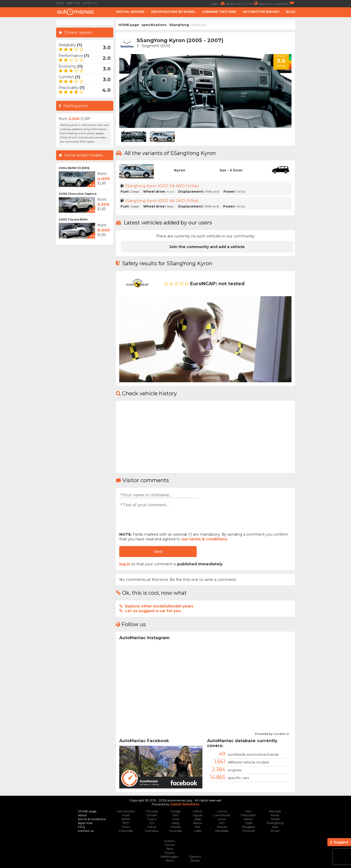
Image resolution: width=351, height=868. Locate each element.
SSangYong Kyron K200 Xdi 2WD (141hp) (162, 201)
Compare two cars (219, 12)
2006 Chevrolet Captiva (78, 194)
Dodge (176, 811)
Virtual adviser (130, 12)
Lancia (222, 811)
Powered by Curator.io (272, 733)
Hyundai (175, 831)
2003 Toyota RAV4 (73, 219)
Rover (275, 815)
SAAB (275, 819)
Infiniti (198, 811)
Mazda (222, 827)
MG (222, 823)
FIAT (176, 815)
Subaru (170, 841)
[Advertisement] (324, 98)
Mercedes (222, 831)
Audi (126, 815)
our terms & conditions (204, 539)
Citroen (152, 815)
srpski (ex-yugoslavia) (277, 3)
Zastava (195, 856)
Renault (275, 811)
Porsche (249, 831)
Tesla (170, 849)
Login (218, 3)
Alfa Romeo (126, 811)
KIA (198, 827)
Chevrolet (126, 831)
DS (152, 823)
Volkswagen (170, 856)
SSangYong (179, 25)
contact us (90, 3)
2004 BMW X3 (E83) (74, 168)
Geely (176, 823)
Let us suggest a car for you (153, 611)
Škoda (195, 860)
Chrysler (152, 811)
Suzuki (170, 845)
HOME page (129, 25)
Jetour (198, 823)
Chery (126, 827)
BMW (126, 819)
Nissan (249, 819)
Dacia (152, 827)
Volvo (170, 860)
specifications (154, 25)
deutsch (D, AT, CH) (243, 3)
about (60, 3)
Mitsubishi (249, 815)
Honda (176, 827)
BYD (126, 823)
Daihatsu (152, 831)
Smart (275, 831)
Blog (291, 12)
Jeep (198, 819)
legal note (73, 3)
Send (158, 552)
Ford (176, 819)
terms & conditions (92, 819)
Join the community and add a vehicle (207, 247)
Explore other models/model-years (159, 606)
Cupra (152, 819)
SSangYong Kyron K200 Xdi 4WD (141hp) (162, 186)
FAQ (81, 827)
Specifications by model (173, 12)
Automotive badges (261, 12)
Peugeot (249, 827)
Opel (249, 823)
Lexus (222, 819)
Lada (198, 831)
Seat (275, 827)
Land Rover (222, 815)
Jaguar (198, 815)
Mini (249, 811)
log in (125, 564)
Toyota (170, 853)
